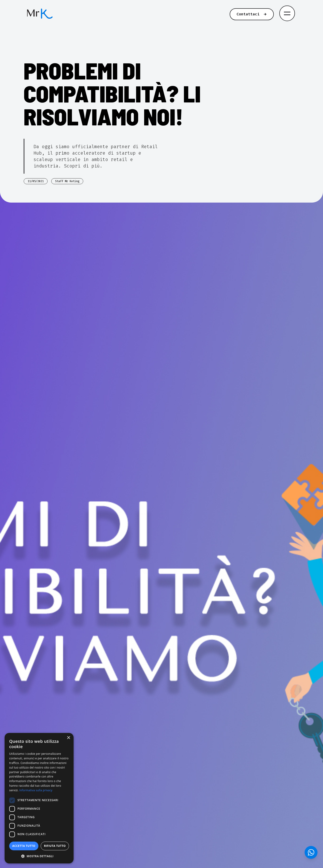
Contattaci (252, 14)
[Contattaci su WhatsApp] (311, 852)
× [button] (68, 738)
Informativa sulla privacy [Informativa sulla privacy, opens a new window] (36, 790)
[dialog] (39, 798)
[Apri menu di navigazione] (287, 13)
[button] (39, 856)
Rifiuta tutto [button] (55, 846)
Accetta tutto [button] (24, 846)
